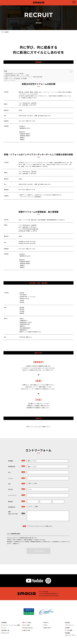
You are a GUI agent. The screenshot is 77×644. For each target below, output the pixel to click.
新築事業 (4, 623)
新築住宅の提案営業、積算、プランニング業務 (17, 75)
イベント (4, 628)
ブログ (46, 625)
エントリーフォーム (10, 80)
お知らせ (46, 623)
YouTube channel (28, 628)
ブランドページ (69, 625)
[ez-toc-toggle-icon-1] (70, 71)
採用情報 (67, 633)
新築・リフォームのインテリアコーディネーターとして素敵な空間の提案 (24, 77)
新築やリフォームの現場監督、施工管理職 (16, 79)
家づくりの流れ (27, 623)
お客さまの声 (26, 630)
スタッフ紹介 (26, 625)
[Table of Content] (71, 71)
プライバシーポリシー (70, 636)
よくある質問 (69, 630)
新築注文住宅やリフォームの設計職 (14, 73)
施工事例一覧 (5, 630)
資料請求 (67, 623)
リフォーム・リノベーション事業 (11, 625)
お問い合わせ (47, 628)
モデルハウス (5, 633)
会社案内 (67, 628)
